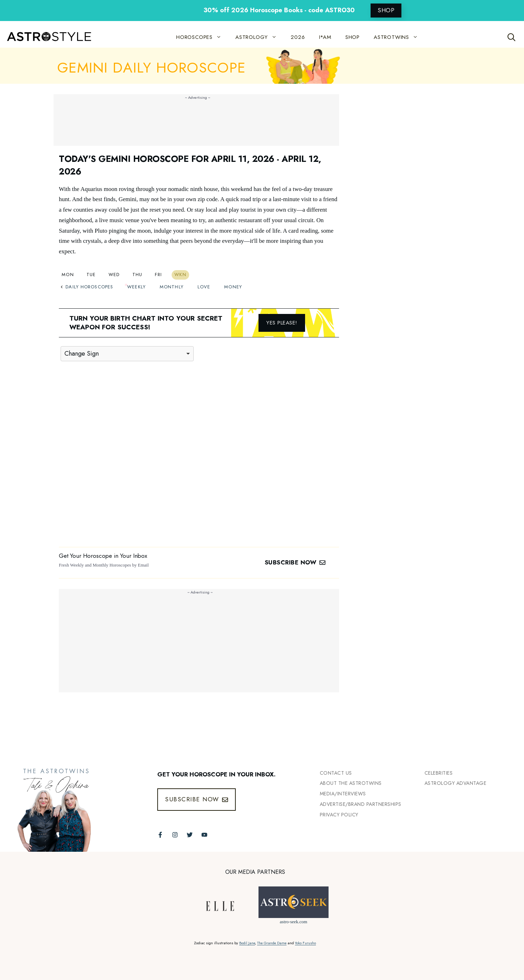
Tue (91, 275)
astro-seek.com (294, 922)
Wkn (180, 275)
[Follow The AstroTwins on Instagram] (175, 835)
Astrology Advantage (456, 783)
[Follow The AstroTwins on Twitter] (190, 835)
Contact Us (336, 773)
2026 (298, 37)
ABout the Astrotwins (351, 783)
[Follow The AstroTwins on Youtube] (204, 835)
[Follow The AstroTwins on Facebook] (160, 835)
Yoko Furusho (305, 943)
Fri (158, 275)
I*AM (325, 37)
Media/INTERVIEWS (343, 794)
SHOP (386, 10)
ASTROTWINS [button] (399, 37)
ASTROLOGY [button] (260, 37)
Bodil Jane (247, 943)
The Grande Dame (272, 943)
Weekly (136, 287)
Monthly (172, 287)
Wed (114, 275)
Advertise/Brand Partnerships (361, 804)
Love (204, 287)
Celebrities (439, 773)
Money (233, 287)
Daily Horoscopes (87, 287)
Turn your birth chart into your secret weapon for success (146, 323)
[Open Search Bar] (512, 37)
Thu (137, 275)
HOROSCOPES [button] (202, 37)
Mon (68, 275)
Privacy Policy (339, 815)
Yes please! (282, 323)
